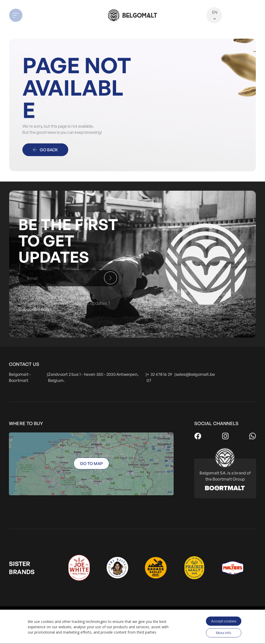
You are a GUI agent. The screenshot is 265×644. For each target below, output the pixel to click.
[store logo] (133, 15)
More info (224, 633)
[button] (34, 15)
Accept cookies (224, 621)
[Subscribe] (110, 278)
